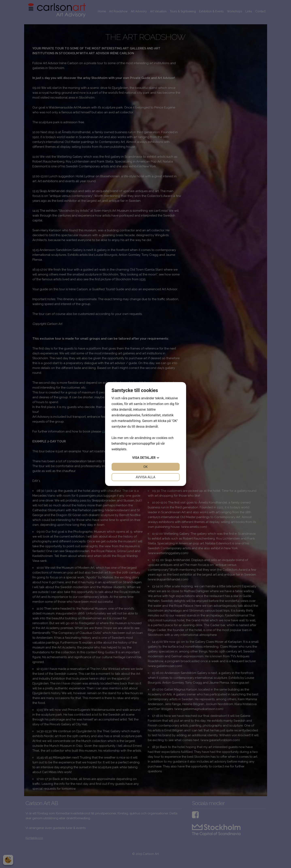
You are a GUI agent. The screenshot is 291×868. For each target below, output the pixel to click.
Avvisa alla (145, 477)
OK (145, 467)
